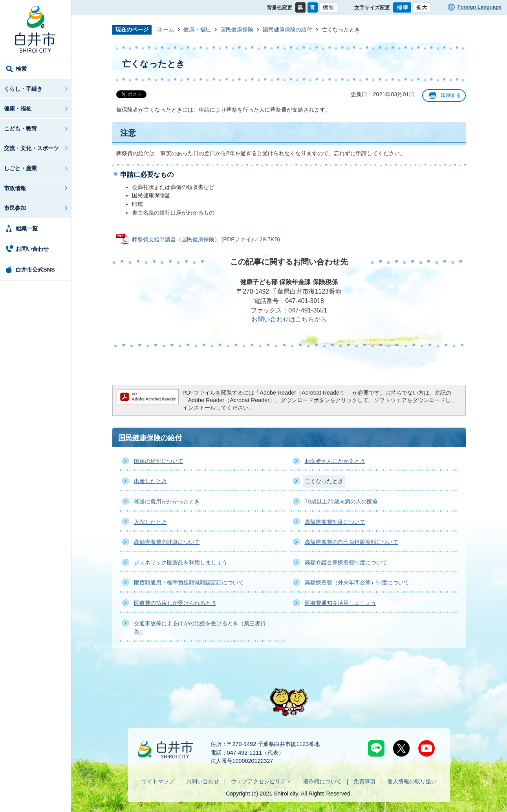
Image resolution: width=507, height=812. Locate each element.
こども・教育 (20, 129)
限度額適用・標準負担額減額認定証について (189, 582)
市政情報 (15, 188)
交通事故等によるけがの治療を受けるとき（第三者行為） (200, 628)
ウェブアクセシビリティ (261, 781)
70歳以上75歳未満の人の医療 (341, 502)
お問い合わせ (32, 249)
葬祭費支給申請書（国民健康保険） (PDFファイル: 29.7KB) (206, 239)
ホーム (166, 29)
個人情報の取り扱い (412, 781)
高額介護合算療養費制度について (346, 562)
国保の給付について (159, 461)
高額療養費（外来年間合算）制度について (357, 582)
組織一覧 (27, 228)
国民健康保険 (237, 29)
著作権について (322, 781)
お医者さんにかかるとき (335, 461)
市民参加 (15, 208)
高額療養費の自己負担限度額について (351, 542)
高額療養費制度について (335, 522)
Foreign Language (480, 7)
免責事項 (364, 781)
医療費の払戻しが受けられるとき (175, 603)
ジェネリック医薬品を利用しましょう (181, 562)
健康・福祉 (18, 108)
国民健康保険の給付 (287, 29)
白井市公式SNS (35, 270)
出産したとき (150, 481)
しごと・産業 (20, 168)
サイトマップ (158, 781)
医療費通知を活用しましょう (340, 603)
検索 (21, 69)
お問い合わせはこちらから (289, 319)
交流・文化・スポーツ (31, 148)
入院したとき (150, 522)
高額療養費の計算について (167, 542)
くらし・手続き (23, 89)
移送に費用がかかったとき (167, 502)
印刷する (451, 95)
